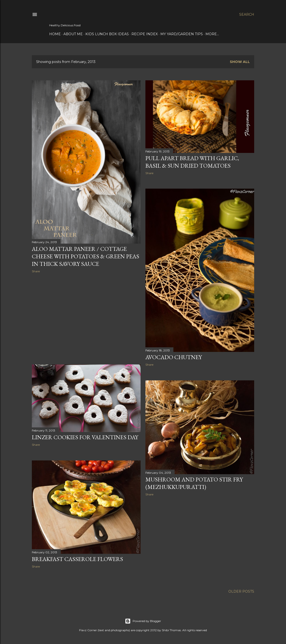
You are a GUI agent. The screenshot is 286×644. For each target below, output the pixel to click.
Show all (240, 62)
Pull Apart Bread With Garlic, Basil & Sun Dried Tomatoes (192, 162)
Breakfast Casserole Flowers (77, 559)
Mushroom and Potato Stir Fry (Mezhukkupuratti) (194, 483)
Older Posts (241, 591)
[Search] (247, 14)
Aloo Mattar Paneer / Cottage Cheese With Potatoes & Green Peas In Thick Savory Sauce (85, 256)
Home (55, 34)
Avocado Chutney (174, 357)
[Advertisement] (86, 319)
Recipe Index (145, 34)
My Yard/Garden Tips (182, 34)
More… (212, 34)
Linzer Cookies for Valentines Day (85, 437)
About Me (73, 34)
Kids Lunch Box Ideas (107, 34)
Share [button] (36, 271)
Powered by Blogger (143, 621)
